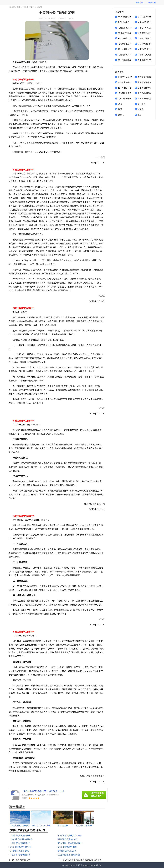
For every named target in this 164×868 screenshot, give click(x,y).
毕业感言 (141, 104)
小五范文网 (78, 865)
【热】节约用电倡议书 (20, 855)
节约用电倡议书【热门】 (21, 847)
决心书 (121, 115)
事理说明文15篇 (125, 17)
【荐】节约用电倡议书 (20, 843)
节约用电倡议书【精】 (68, 847)
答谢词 (140, 109)
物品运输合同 (124, 22)
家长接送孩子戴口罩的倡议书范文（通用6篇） (85, 860)
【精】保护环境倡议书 (20, 836)
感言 (140, 115)
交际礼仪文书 (29, 7)
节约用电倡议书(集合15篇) (70, 836)
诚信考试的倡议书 (23, 860)
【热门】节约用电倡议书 (21, 839)
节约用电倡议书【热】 (20, 851)
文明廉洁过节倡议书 (67, 851)
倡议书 (40, 7)
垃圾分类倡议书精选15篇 (69, 855)
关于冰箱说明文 (144, 60)
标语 (120, 109)
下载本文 (70, 19)
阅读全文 (62, 19)
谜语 (120, 104)
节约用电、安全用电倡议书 (70, 843)
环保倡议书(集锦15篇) (68, 839)
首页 (19, 7)
